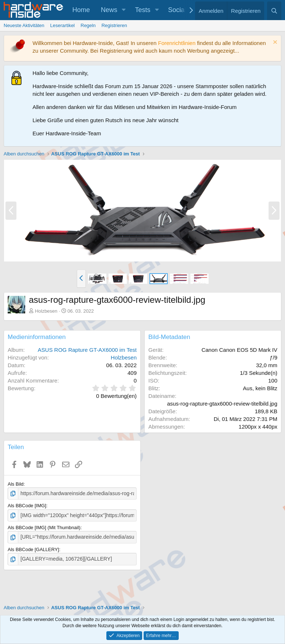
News (109, 10)
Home (81, 10)
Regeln (88, 25)
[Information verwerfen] (274, 43)
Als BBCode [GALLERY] (33, 548)
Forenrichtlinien (177, 43)
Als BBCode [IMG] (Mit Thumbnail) (44, 526)
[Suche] (274, 11)
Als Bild (16, 484)
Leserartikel (62, 25)
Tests (143, 10)
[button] (124, 10)
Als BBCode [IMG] (27, 505)
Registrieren (114, 25)
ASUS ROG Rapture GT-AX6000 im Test (87, 350)
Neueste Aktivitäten (24, 25)
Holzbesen (46, 311)
